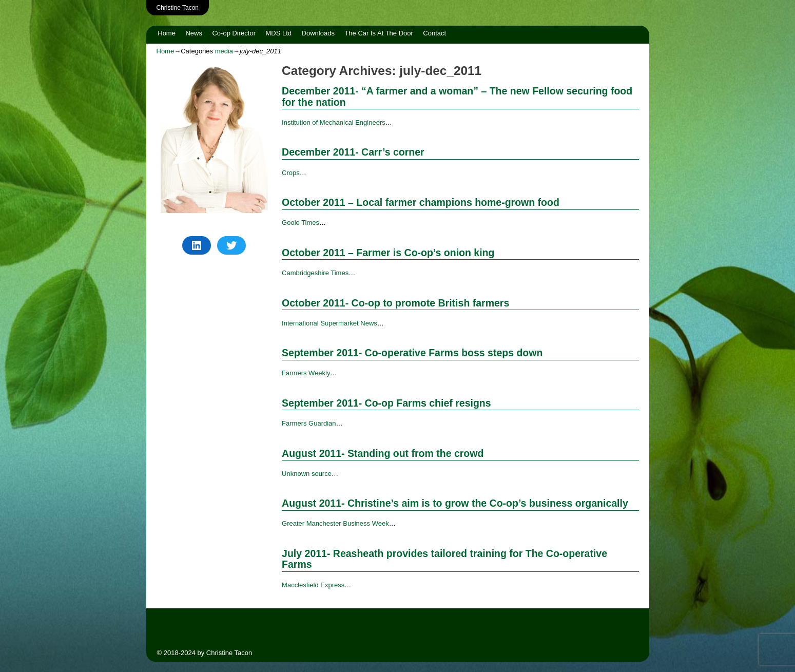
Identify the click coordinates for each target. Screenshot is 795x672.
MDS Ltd (278, 33)
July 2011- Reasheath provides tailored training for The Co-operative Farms (444, 559)
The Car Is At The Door (379, 33)
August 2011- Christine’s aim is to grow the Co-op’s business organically (455, 503)
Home (167, 33)
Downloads (318, 33)
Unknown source (307, 474)
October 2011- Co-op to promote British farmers (395, 303)
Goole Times (300, 223)
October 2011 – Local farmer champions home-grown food (421, 202)
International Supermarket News (329, 323)
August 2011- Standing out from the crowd (383, 453)
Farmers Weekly (306, 373)
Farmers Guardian (309, 423)
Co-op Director (234, 33)
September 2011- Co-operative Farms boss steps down (412, 353)
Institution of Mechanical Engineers (334, 122)
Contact (434, 33)
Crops (291, 173)
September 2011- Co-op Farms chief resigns (386, 403)
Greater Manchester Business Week (335, 523)
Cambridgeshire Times (315, 273)
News (194, 33)
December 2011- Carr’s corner (353, 152)
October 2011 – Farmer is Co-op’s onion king (388, 253)
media (224, 51)
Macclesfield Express (313, 585)
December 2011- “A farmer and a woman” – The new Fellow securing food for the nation (457, 96)
